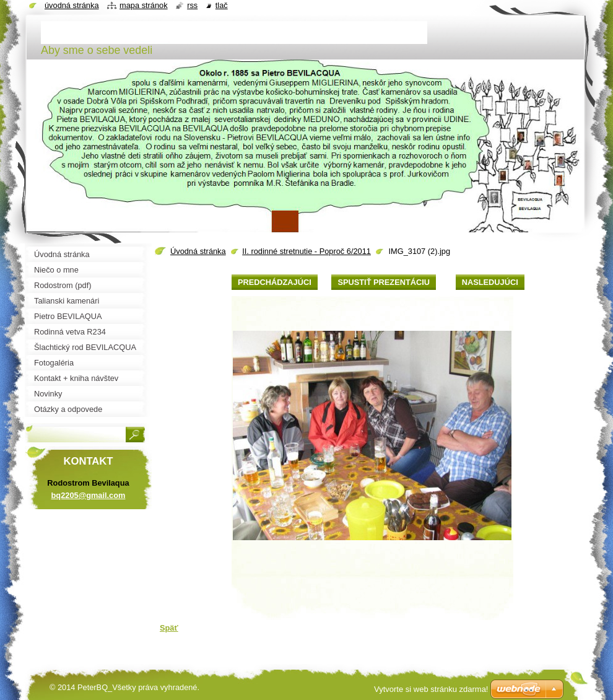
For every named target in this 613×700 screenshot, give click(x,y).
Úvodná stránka (198, 251)
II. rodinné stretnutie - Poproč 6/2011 (306, 251)
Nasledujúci (490, 282)
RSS (192, 5)
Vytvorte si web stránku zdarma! (431, 689)
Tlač (222, 5)
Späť (169, 628)
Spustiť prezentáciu (384, 282)
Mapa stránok (144, 5)
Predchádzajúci (275, 282)
